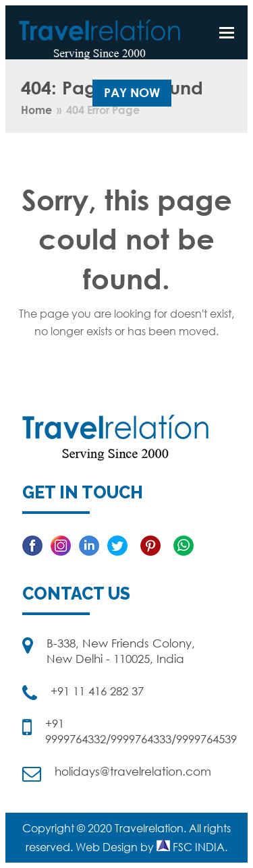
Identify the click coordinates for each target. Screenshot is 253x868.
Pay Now (132, 92)
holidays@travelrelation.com (133, 771)
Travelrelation (149, 828)
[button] (227, 32)
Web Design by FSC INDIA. (151, 847)
